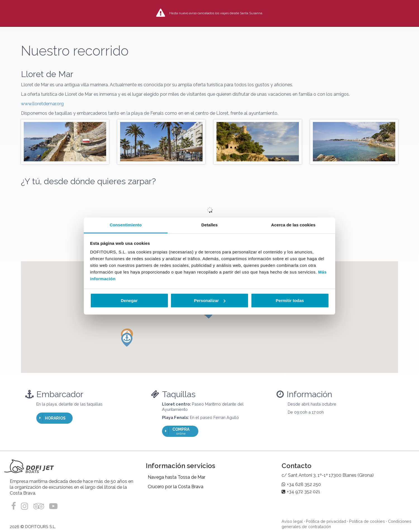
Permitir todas (290, 300)
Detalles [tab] (209, 225)
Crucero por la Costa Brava (176, 487)
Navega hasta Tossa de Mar (177, 477)
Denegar (129, 300)
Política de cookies (367, 521)
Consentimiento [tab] (126, 225)
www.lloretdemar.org (42, 104)
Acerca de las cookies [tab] (293, 225)
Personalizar (210, 300)
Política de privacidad (326, 521)
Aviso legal (292, 521)
